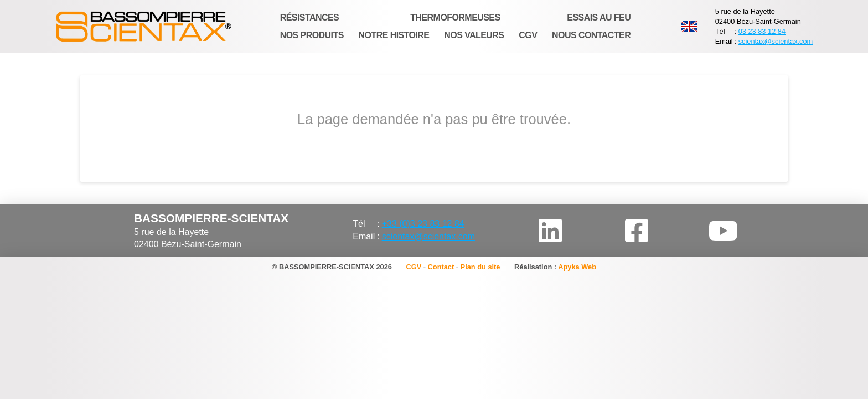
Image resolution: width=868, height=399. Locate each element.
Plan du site (480, 267)
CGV (414, 267)
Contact (441, 267)
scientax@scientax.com (776, 41)
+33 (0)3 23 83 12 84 (423, 224)
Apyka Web (577, 267)
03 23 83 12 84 (762, 31)
